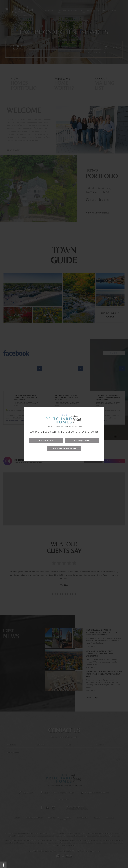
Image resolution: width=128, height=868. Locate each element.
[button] (3, 865)
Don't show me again (64, 449)
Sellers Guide (82, 441)
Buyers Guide (46, 441)
